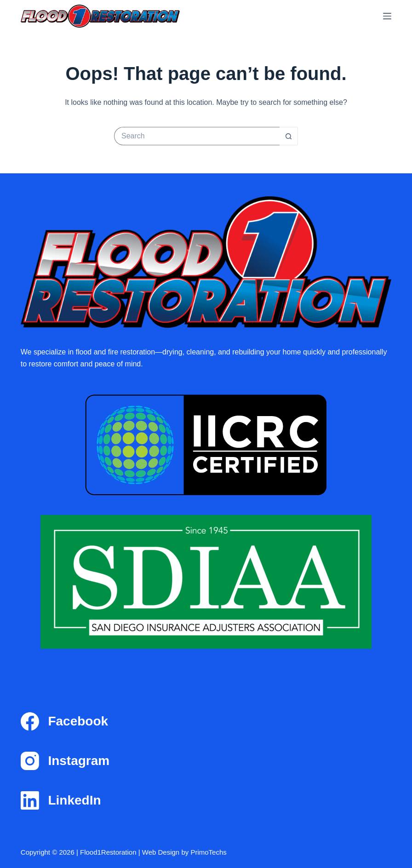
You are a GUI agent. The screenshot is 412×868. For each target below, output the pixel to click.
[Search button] (289, 136)
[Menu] (387, 16)
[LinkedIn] (206, 800)
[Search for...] (197, 136)
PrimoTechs (208, 852)
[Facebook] (206, 721)
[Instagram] (206, 761)
